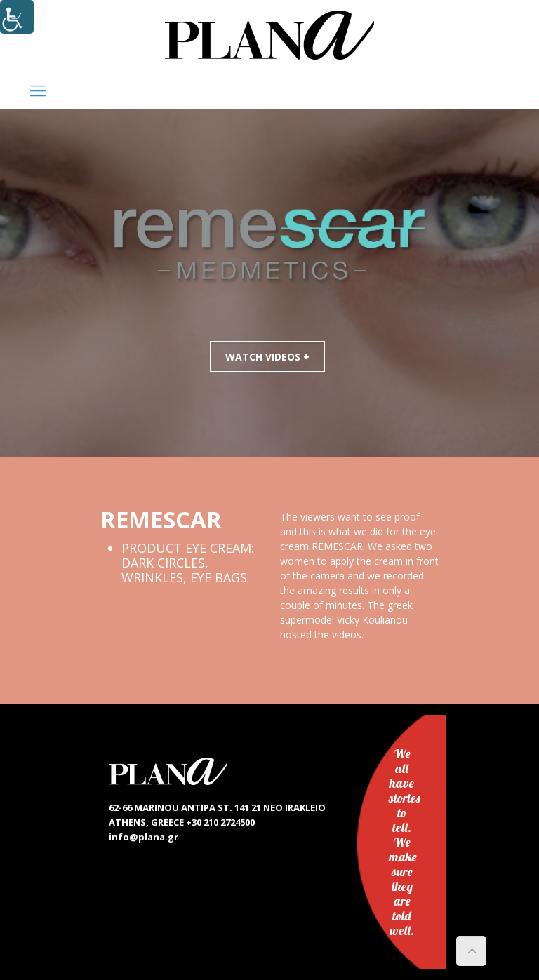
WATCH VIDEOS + (271, 357)
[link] (269, 35)
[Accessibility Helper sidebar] (17, 17)
